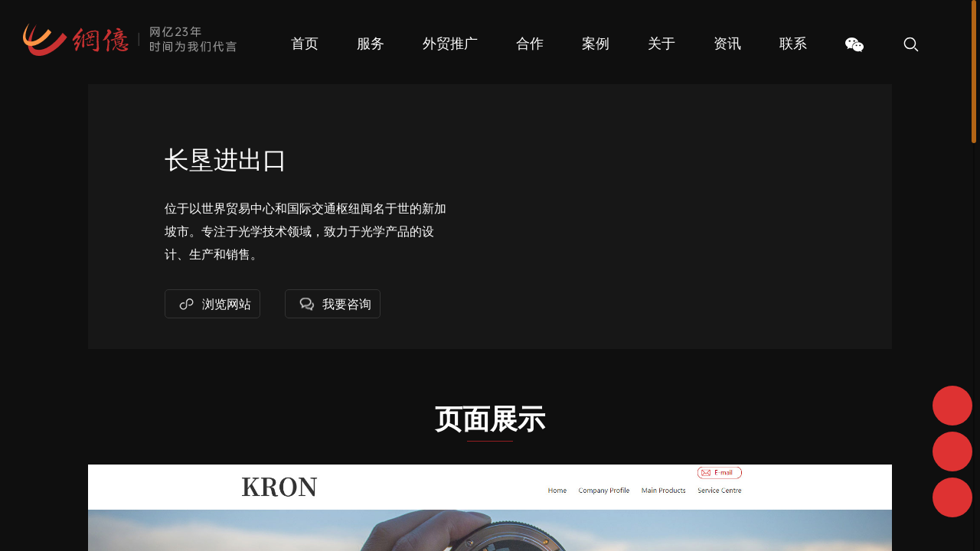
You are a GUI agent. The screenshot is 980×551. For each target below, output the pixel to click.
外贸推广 (450, 44)
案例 (596, 44)
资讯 (727, 44)
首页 (305, 44)
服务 (371, 44)
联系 (793, 44)
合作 (530, 44)
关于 (661, 44)
